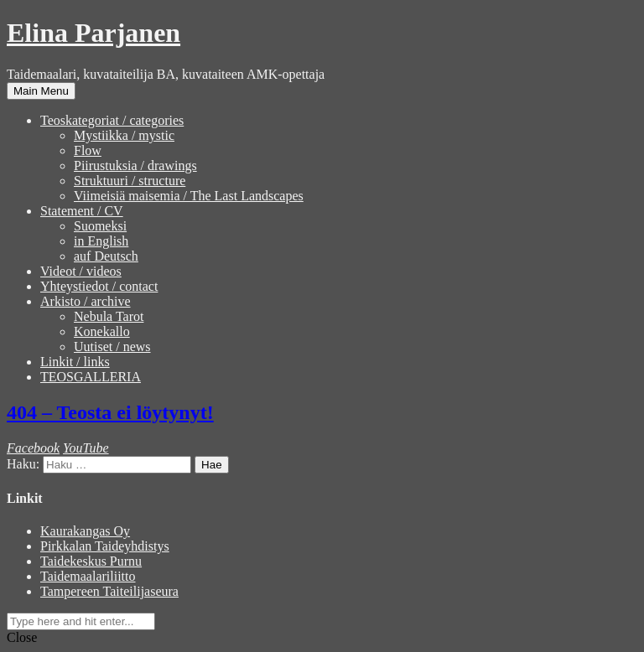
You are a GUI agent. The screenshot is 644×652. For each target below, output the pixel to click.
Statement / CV (82, 211)
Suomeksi (100, 226)
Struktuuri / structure (130, 181)
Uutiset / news (112, 347)
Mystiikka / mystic (124, 135)
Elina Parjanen (93, 33)
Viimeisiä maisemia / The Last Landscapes (189, 196)
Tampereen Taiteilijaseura (109, 591)
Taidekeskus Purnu (91, 561)
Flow (88, 150)
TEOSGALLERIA (91, 377)
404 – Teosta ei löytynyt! (110, 412)
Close (22, 637)
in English (101, 241)
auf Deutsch (106, 256)
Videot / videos (81, 271)
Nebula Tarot (109, 316)
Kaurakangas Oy (85, 531)
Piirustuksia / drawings (135, 166)
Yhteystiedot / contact (99, 286)
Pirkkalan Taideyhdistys (105, 546)
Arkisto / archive (86, 301)
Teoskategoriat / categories (112, 120)
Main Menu (41, 91)
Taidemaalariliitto (88, 576)
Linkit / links (75, 362)
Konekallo (102, 331)
